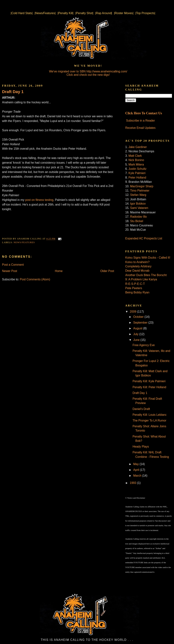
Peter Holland (137, 178)
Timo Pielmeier (140, 191)
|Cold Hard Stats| (22, 13)
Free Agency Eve (144, 345)
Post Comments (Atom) (35, 279)
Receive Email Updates (140, 128)
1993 (133, 483)
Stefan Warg (138, 195)
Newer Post (10, 271)
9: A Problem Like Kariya (141, 279)
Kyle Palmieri (137, 173)
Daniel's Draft (141, 409)
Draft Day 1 (13, 92)
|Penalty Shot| (84, 13)
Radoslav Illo (138, 217)
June (137, 340)
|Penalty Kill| (65, 13)
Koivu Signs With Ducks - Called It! (148, 258)
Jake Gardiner (138, 147)
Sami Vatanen (139, 208)
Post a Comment (13, 265)
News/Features (24, 242)
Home (59, 271)
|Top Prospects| (145, 13)
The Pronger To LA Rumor (149, 420)
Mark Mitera (136, 164)
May (136, 464)
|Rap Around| (104, 13)
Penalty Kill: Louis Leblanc (150, 415)
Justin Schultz (137, 169)
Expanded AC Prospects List (144, 238)
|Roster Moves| (124, 13)
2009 (133, 312)
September (141, 323)
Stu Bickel (137, 221)
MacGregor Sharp (142, 186)
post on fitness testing (39, 200)
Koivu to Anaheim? (137, 262)
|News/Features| (45, 13)
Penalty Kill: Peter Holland (149, 387)
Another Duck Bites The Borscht (146, 275)
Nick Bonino (136, 160)
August (138, 328)
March (138, 476)
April (137, 470)
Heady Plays (141, 447)
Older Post (107, 271)
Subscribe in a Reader (140, 121)
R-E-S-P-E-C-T (135, 284)
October (139, 317)
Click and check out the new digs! (88, 75)
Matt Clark (135, 156)
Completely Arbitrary (138, 266)
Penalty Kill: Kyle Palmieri (149, 381)
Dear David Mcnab (137, 271)
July (136, 334)
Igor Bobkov (138, 204)
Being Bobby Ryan (137, 292)
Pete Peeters (134, 288)
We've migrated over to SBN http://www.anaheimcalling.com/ (88, 71)
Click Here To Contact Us (144, 113)
